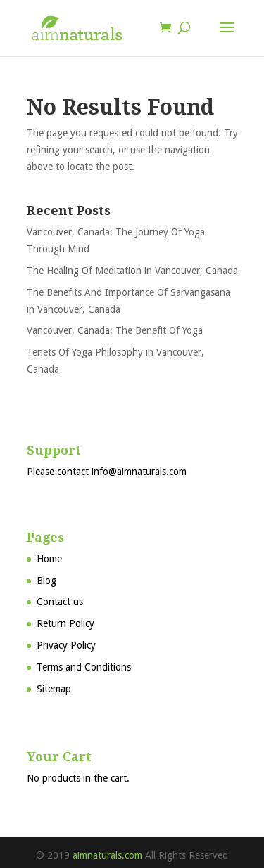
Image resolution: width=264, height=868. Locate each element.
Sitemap (54, 689)
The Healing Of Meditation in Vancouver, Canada (132, 271)
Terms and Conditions (84, 667)
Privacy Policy (66, 645)
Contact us (60, 602)
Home (49, 559)
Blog (46, 581)
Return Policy (65, 623)
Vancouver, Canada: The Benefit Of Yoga (115, 330)
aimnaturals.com (107, 855)
